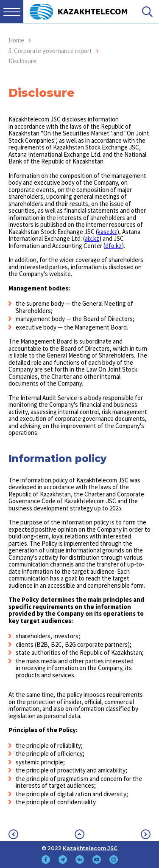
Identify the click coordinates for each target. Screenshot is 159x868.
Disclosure (22, 61)
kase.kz (107, 232)
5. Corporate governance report (50, 51)
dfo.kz (113, 246)
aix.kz (92, 238)
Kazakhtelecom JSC (90, 848)
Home (16, 40)
